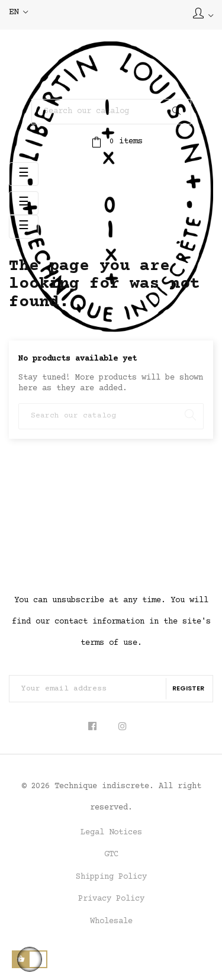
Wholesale (111, 921)
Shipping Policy (111, 877)
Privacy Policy (111, 899)
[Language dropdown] (18, 13)
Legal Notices (111, 833)
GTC (111, 854)
